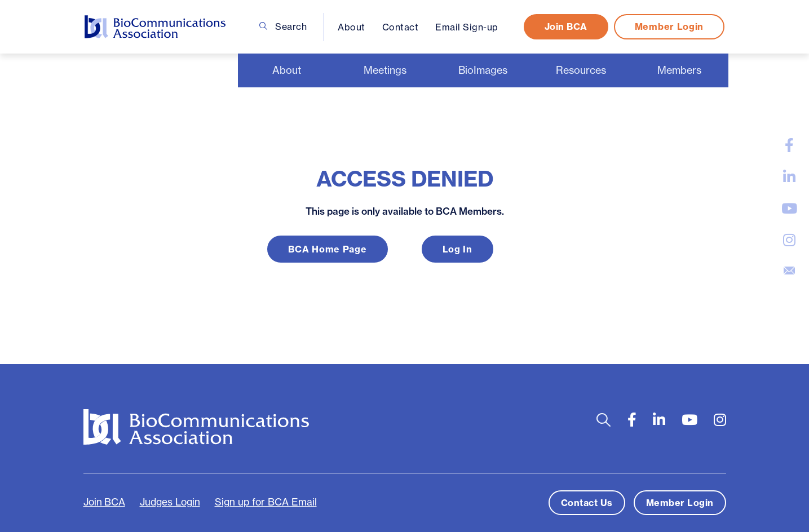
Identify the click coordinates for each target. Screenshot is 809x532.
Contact (401, 27)
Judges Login (170, 502)
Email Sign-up (467, 27)
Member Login (669, 26)
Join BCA (566, 26)
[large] (789, 145)
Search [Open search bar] (283, 26)
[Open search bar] (604, 420)
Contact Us (587, 503)
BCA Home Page (327, 249)
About (352, 27)
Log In (457, 249)
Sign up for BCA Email (266, 502)
